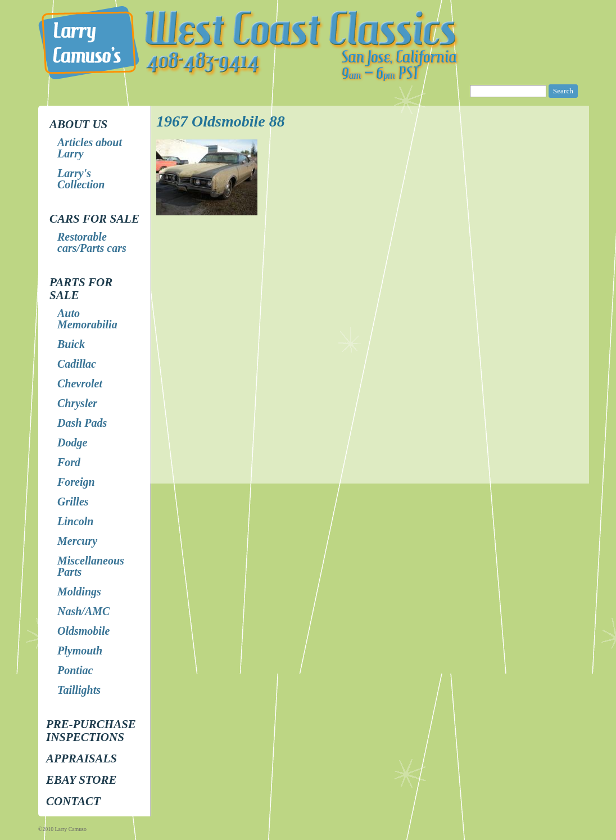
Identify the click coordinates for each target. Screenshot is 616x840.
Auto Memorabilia (87, 319)
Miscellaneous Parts (91, 566)
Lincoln (75, 521)
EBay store (81, 780)
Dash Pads (82, 423)
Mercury (77, 541)
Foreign (76, 482)
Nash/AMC (83, 611)
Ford (69, 462)
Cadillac (77, 364)
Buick (71, 344)
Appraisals (81, 758)
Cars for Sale (94, 219)
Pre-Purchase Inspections (91, 731)
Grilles (73, 502)
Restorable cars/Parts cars (92, 242)
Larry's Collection (81, 179)
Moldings (79, 591)
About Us (78, 124)
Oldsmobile (83, 631)
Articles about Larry (90, 148)
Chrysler (77, 403)
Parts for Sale (81, 289)
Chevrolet (80, 383)
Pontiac (75, 670)
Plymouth (80, 651)
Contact (73, 801)
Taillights (79, 690)
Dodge (72, 442)
